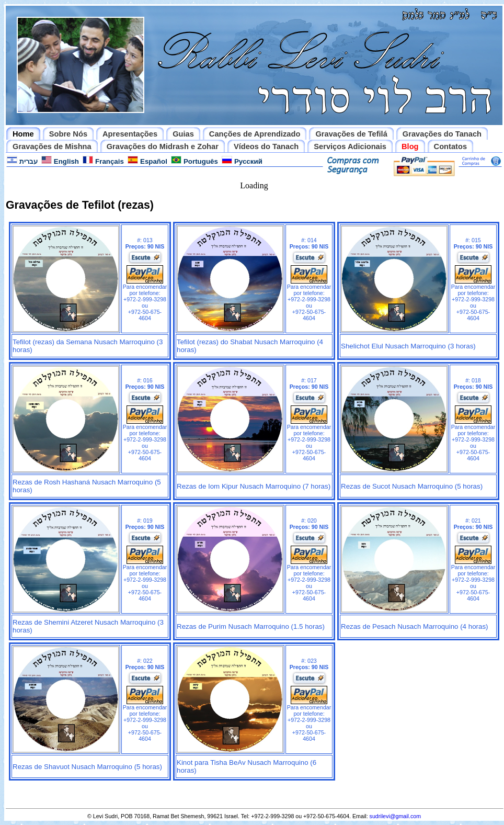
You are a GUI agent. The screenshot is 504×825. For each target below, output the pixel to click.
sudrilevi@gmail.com (395, 816)
